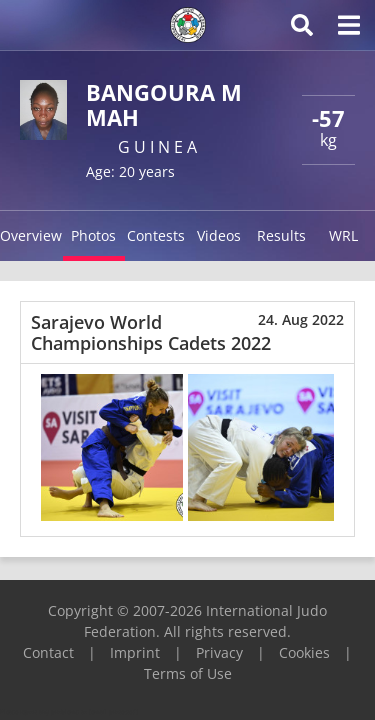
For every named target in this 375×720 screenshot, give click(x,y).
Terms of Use (188, 673)
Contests (156, 235)
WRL (343, 235)
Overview (31, 235)
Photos (93, 235)
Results (281, 235)
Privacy (219, 652)
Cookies (304, 652)
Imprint (135, 652)
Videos (219, 235)
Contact (48, 652)
